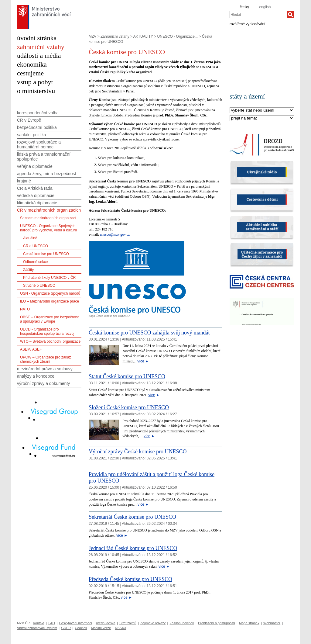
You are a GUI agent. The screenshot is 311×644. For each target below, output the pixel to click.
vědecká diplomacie (36, 196)
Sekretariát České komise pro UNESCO (132, 517)
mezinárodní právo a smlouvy (45, 369)
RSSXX (120, 628)
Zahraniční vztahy (115, 36)
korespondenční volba (38, 113)
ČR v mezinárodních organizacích (49, 210)
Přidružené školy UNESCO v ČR (49, 278)
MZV (92, 36)
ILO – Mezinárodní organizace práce (50, 301)
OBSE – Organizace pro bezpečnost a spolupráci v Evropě (49, 319)
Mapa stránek (249, 623)
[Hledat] (290, 15)
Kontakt (38, 623)
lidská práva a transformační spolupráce (44, 157)
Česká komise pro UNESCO (46, 254)
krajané (24, 181)
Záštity (28, 270)
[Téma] (262, 118)
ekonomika (32, 64)
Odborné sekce (35, 262)
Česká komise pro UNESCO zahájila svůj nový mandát (149, 333)
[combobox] (258, 15)
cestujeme (30, 73)
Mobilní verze (101, 628)
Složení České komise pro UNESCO (129, 407)
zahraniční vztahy (41, 47)
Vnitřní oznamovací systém (37, 628)
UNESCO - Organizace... (178, 36)
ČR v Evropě (29, 120)
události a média (39, 55)
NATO (25, 309)
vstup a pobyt (35, 82)
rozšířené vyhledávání (247, 24)
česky (244, 7)
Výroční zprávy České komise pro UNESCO (138, 452)
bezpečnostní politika (37, 127)
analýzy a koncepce (36, 376)
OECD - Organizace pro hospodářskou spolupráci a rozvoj (47, 331)
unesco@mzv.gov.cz (115, 234)
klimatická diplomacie (37, 203)
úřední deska (106, 623)
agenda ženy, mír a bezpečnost (46, 174)
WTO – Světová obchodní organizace (50, 341)
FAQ (52, 623)
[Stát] (262, 111)
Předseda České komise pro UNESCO (130, 579)
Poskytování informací (76, 623)
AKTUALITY (143, 36)
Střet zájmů (128, 623)
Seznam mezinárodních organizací (48, 218)
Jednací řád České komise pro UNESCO (133, 548)
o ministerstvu (36, 91)
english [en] (265, 7)
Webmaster (272, 623)
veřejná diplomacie (35, 166)
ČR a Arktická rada (35, 188)
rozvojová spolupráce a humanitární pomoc (39, 144)
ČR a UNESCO (36, 246)
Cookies (81, 628)
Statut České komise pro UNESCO (127, 376)
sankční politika (32, 135)
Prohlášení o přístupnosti (217, 623)
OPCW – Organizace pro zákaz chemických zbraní (45, 359)
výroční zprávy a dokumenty (43, 383)
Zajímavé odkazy (153, 623)
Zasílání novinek (182, 623)
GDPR (66, 628)
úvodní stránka (37, 38)
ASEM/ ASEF (31, 349)
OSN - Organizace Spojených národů (50, 293)
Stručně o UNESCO (39, 286)
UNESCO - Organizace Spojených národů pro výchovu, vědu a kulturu (48, 228)
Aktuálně (30, 238)
